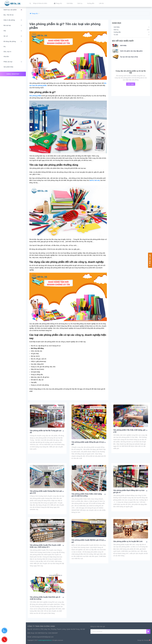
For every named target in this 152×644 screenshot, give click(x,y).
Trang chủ (34, 13)
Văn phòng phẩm (35, 96)
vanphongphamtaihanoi (45, 640)
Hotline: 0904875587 (13, 74)
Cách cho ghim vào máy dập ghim (131, 51)
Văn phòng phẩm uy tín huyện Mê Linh (128, 541)
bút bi (92, 180)
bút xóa (97, 180)
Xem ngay (131, 84)
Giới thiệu (123, 46)
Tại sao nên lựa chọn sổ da (129, 57)
